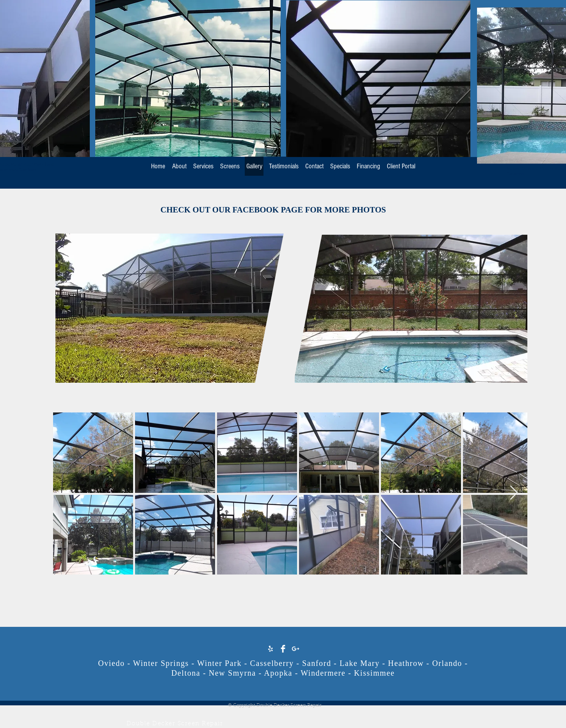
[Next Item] (514, 493)
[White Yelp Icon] (271, 649)
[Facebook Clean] (283, 649)
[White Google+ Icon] (295, 649)
